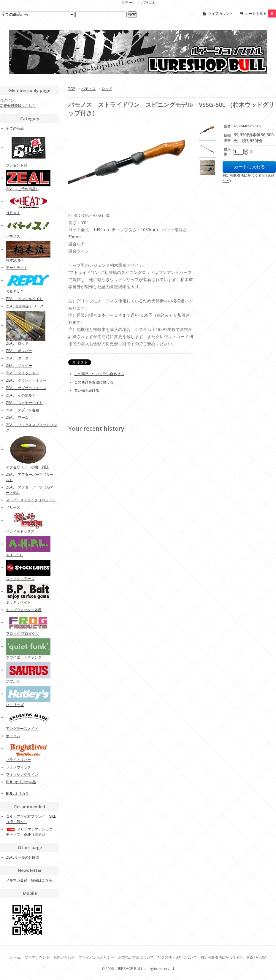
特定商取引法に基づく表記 (222, 957)
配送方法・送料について (177, 957)
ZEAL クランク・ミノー (26, 380)
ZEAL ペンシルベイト (24, 299)
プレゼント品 (17, 165)
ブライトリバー (18, 760)
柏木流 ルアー (17, 260)
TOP (72, 89)
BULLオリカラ (17, 793)
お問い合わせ (64, 957)
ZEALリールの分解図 (23, 857)
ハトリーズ (15, 705)
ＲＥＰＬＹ (17, 291)
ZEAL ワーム (17, 417)
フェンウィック (18, 767)
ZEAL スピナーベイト (24, 403)
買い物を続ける (87, 390)
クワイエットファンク (24, 657)
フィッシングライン (22, 774)
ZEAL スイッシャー (23, 373)
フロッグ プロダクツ (22, 633)
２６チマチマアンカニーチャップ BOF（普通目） (31, 832)
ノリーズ (13, 507)
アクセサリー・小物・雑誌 (27, 467)
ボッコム (13, 736)
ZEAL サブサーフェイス (26, 388)
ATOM (261, 957)
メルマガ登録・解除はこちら (29, 880)
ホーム (15, 957)
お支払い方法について (136, 957)
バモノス (88, 89)
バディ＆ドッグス (20, 531)
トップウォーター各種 (24, 610)
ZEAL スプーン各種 (23, 410)
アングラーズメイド (22, 728)
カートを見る (261, 14)
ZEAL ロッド (17, 343)
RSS (250, 957)
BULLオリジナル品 (21, 782)
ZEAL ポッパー (19, 351)
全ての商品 (15, 128)
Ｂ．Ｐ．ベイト (18, 602)
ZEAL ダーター (19, 358)
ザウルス (13, 681)
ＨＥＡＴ (13, 213)
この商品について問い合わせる (99, 374)
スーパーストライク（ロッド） (31, 500)
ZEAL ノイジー (19, 365)
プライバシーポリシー (96, 957)
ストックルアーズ (20, 579)
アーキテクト (17, 268)
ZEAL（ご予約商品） (23, 189)
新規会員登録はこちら (18, 106)
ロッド (107, 89)
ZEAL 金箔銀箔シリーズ (25, 306)
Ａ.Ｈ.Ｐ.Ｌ (14, 555)
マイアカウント (221, 14)
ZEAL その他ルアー (23, 395)
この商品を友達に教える (94, 382)
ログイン (7, 100)
